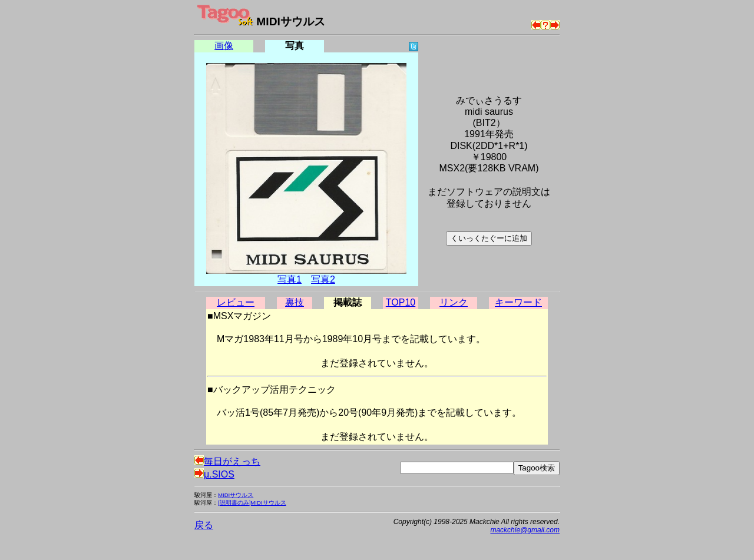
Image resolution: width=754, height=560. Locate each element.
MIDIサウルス (236, 495)
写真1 (290, 279)
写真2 (323, 279)
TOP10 (401, 302)
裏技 (295, 302)
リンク (454, 302)
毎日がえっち (227, 461)
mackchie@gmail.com (525, 530)
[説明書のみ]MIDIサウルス (252, 503)
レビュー (236, 302)
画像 (224, 46)
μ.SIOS (214, 474)
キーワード (518, 302)
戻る (204, 525)
